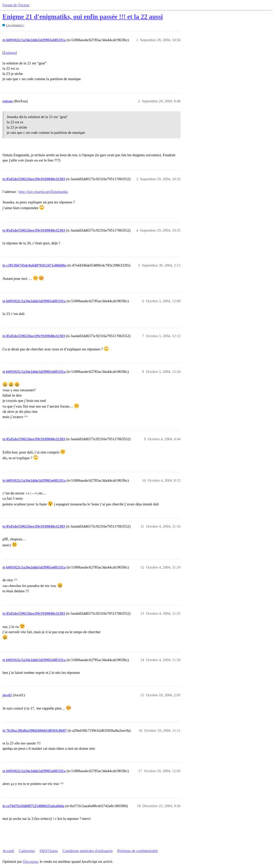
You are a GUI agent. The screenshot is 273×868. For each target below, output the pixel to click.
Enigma (10, 53)
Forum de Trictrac (16, 5)
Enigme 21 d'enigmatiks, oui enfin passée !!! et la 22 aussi (83, 17)
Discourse (30, 862)
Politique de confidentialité (137, 851)
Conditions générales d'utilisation (87, 851)
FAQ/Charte (49, 851)
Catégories (27, 851)
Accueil (8, 851)
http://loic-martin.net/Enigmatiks (43, 192)
